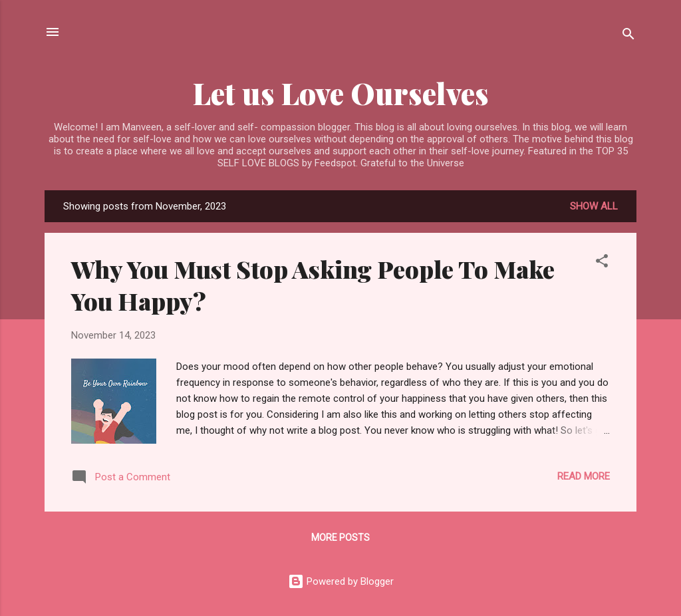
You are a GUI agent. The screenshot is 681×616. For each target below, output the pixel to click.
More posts (340, 538)
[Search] (628, 36)
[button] (602, 263)
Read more (584, 476)
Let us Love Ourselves (341, 93)
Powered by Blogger (341, 581)
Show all (594, 206)
